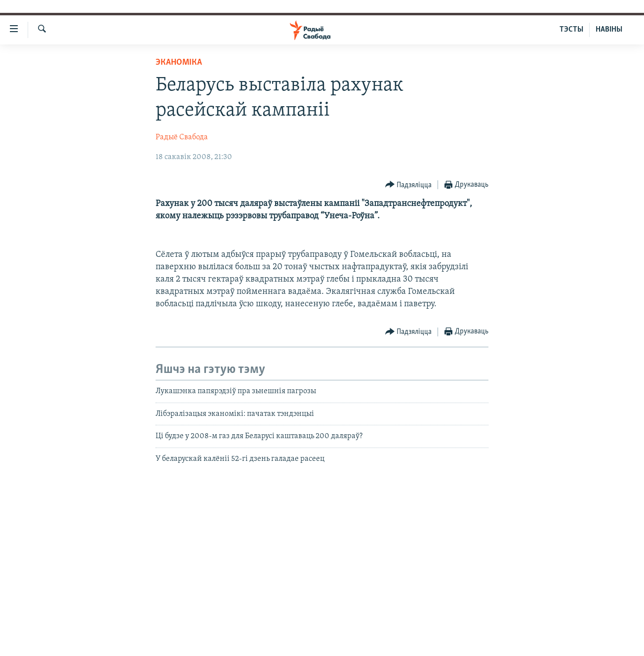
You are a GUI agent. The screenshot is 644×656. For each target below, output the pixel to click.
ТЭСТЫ (571, 30)
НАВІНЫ (609, 30)
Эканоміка (179, 62)
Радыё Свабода (182, 137)
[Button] (409, 185)
